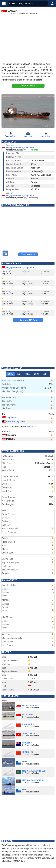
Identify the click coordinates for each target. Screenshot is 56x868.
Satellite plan (31, 426)
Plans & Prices (28, 86)
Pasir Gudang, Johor (14, 421)
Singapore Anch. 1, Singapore (20, 196)
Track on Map (28, 254)
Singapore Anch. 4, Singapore (20, 148)
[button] (52, 3)
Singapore (9, 418)
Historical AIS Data (28, 320)
